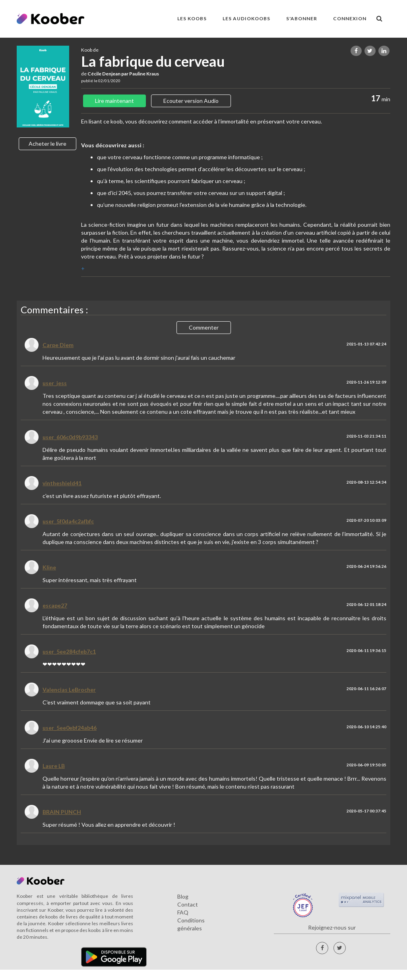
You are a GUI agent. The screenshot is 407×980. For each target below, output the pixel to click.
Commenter (204, 327)
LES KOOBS (192, 18)
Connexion (350, 18)
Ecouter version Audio (191, 101)
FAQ (183, 912)
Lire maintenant (114, 101)
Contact (188, 904)
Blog (183, 896)
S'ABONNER (302, 18)
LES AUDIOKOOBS (246, 18)
